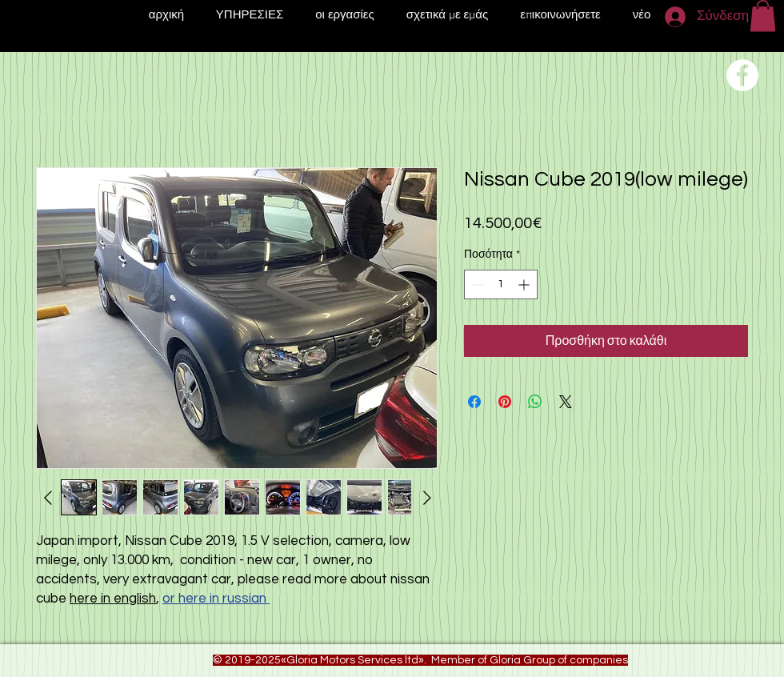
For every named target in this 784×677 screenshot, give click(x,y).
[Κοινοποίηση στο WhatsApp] (535, 402)
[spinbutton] (501, 284)
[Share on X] (566, 402)
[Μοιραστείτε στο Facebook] (474, 402)
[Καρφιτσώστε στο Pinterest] (505, 402)
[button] (763, 16)
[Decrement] (476, 284)
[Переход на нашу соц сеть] (742, 75)
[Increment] (525, 284)
